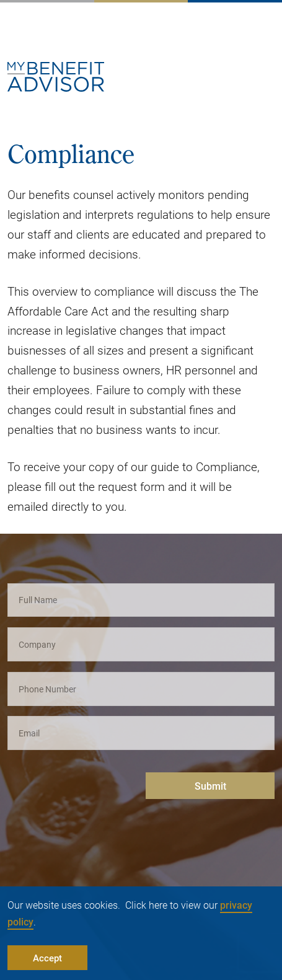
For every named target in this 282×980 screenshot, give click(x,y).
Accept (47, 958)
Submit (210, 786)
